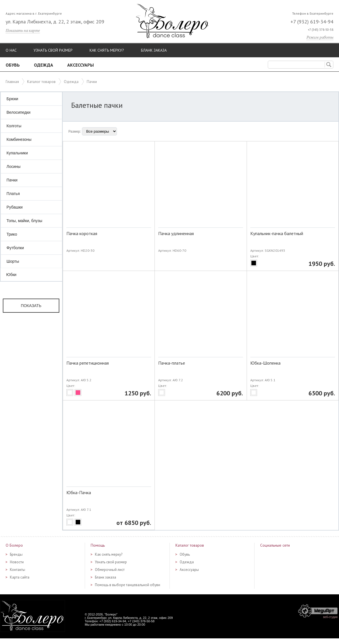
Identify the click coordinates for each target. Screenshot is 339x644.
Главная (12, 82)
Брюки (12, 99)
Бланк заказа (154, 50)
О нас (11, 50)
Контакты (18, 570)
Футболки (15, 248)
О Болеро (14, 545)
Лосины (14, 167)
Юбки (11, 275)
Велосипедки (19, 112)
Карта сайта (20, 577)
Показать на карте (23, 30)
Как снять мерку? (107, 50)
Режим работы (320, 37)
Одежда (44, 65)
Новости (17, 562)
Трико (12, 234)
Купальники (17, 153)
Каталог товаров (41, 82)
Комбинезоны (19, 139)
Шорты (13, 261)
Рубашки (15, 207)
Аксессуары (81, 65)
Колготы (14, 126)
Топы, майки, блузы (24, 221)
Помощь (98, 545)
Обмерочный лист (110, 570)
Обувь (13, 65)
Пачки (12, 180)
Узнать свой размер (53, 50)
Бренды (16, 554)
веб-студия (330, 617)
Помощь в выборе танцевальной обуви (128, 585)
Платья (13, 194)
